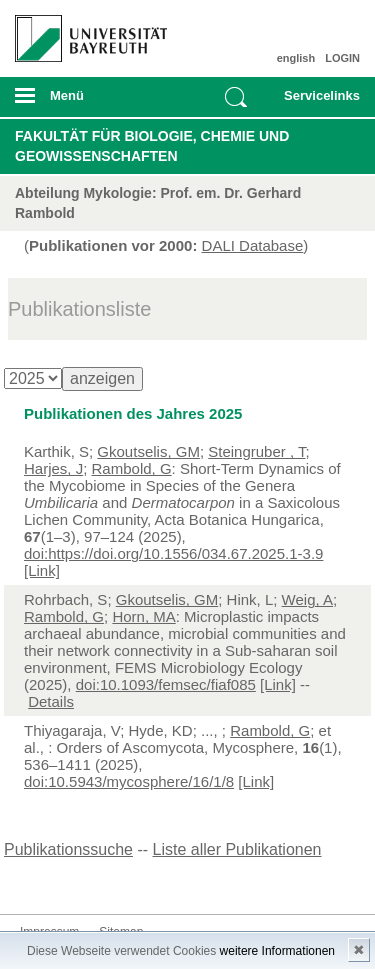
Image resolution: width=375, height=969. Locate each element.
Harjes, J (53, 468)
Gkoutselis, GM (148, 451)
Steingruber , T (256, 451)
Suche (236, 97)
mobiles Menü (83, 102)
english (296, 58)
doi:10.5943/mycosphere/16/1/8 (129, 781)
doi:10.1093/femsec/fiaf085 (166, 684)
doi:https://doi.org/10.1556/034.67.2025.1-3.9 (173, 553)
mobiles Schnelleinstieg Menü (318, 102)
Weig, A (307, 599)
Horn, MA (143, 616)
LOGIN (342, 58)
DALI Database (253, 245)
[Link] (42, 570)
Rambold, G (132, 468)
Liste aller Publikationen (237, 849)
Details (51, 701)
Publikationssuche (68, 849)
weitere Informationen (277, 951)
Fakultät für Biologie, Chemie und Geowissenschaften (152, 146)
